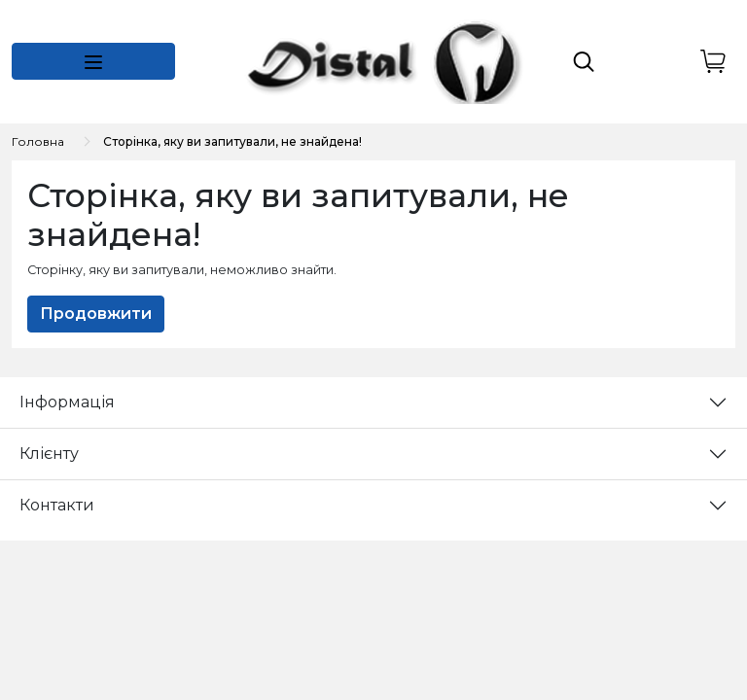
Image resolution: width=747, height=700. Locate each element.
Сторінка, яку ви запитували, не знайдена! (232, 141)
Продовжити (96, 314)
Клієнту (49, 454)
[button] (93, 61)
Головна (38, 141)
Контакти (57, 505)
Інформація (67, 402)
